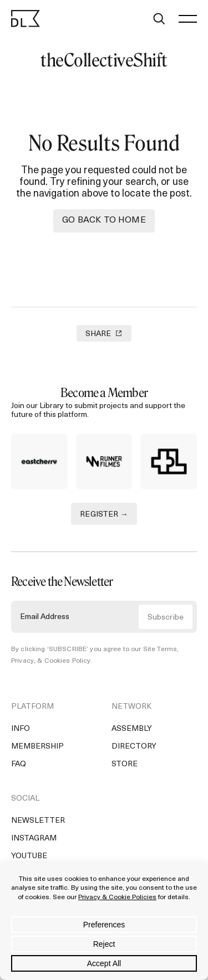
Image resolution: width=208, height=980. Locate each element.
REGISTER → (104, 515)
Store (125, 764)
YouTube (29, 856)
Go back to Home (104, 220)
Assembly (132, 729)
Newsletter (38, 821)
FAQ (19, 764)
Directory (134, 747)
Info (21, 729)
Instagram (34, 839)
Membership (37, 747)
